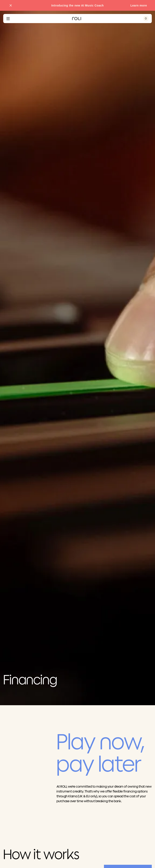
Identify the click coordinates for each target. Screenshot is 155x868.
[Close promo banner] (11, 5)
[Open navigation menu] (8, 19)
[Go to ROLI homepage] (77, 19)
